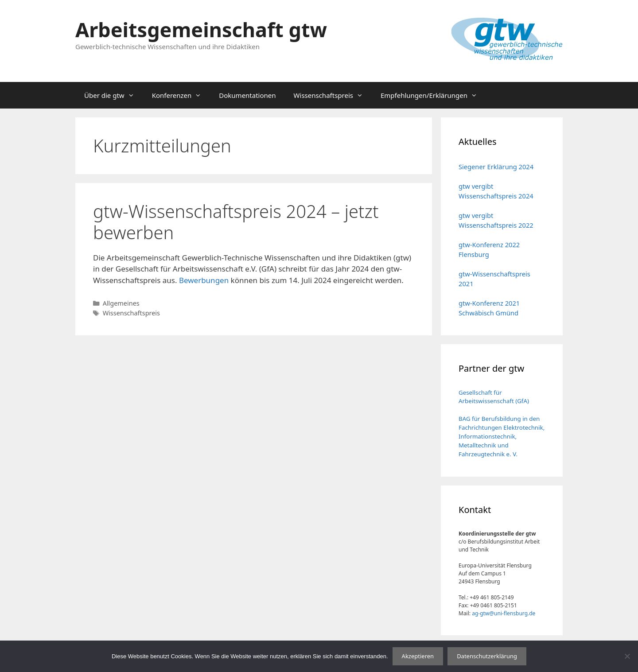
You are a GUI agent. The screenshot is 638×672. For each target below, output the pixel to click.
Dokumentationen (247, 95)
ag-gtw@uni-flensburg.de (504, 613)
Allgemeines (121, 303)
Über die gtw (114, 95)
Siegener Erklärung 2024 (496, 167)
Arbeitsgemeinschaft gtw (201, 29)
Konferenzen (181, 95)
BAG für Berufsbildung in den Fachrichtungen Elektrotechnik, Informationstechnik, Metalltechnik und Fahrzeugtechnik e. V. (502, 436)
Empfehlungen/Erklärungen (433, 95)
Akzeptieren (418, 656)
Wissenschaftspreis (333, 95)
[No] (627, 656)
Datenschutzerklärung (487, 656)
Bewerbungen (204, 280)
